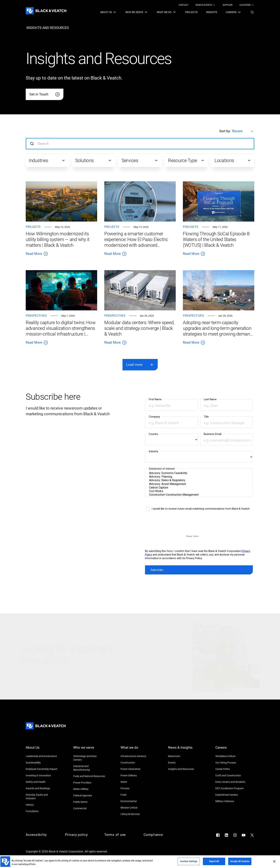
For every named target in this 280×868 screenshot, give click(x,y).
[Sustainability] (42, 763)
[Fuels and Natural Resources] (89, 776)
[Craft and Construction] (231, 775)
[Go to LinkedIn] (226, 835)
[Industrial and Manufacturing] (89, 768)
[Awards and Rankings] (42, 788)
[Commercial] (89, 808)
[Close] (274, 861)
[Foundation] (42, 811)
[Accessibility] (42, 835)
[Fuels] (137, 795)
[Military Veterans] (231, 801)
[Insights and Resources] (184, 769)
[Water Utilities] (89, 789)
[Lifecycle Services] (137, 814)
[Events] (184, 763)
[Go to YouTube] (244, 835)
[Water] (137, 782)
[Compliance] (160, 835)
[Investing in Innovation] (42, 775)
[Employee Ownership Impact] (42, 769)
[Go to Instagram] (235, 835)
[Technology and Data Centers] (89, 758)
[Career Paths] (231, 769)
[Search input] (140, 144)
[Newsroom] (184, 756)
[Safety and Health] (42, 782)
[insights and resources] (48, 28)
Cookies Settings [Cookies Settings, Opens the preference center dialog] (189, 861)
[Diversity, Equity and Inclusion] (42, 797)
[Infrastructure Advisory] (137, 756)
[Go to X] (252, 835)
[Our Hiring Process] (231, 763)
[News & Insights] (184, 750)
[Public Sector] (89, 802)
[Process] (137, 788)
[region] (140, 862)
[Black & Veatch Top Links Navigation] (216, 5)
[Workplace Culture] (231, 756)
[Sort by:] (243, 131)
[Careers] (231, 750)
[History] (42, 805)
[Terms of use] (120, 835)
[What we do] (137, 750)
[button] (252, 12)
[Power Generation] (137, 769)
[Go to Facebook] (218, 835)
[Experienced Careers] (231, 795)
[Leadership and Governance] (42, 756)
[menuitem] (183, 5)
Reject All (214, 861)
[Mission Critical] (137, 808)
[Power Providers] (89, 783)
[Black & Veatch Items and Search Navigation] (177, 12)
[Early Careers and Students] (231, 782)
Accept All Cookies (240, 861)
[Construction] (137, 763)
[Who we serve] (89, 750)
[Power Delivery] (137, 775)
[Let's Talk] (91, 677)
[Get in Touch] (45, 94)
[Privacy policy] (81, 835)
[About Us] (42, 750)
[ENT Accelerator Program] (231, 788)
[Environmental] (137, 801)
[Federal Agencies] (89, 795)
